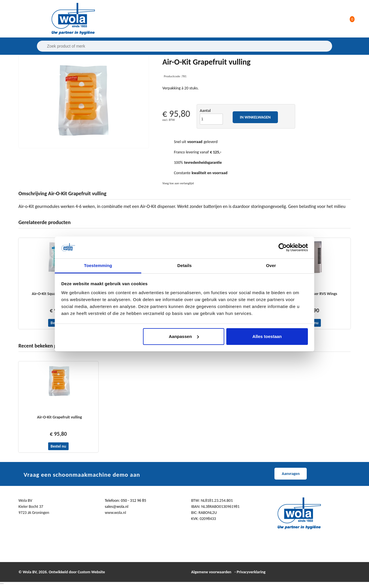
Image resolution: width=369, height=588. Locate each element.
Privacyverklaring (251, 572)
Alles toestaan (267, 336)
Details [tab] (184, 265)
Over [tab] (271, 265)
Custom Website (91, 572)
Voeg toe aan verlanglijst (178, 183)
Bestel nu (59, 446)
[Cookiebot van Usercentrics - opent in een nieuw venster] (283, 247)
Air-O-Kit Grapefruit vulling (60, 417)
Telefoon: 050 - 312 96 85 (126, 500)
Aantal (205, 111)
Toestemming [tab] (98, 265)
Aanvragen (291, 474)
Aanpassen (184, 336)
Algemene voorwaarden (211, 572)
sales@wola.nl (117, 507)
